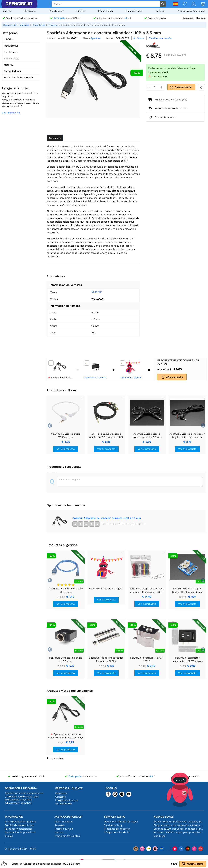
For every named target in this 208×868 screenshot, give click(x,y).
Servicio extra (114, 817)
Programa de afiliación (117, 829)
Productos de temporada (191, 11)
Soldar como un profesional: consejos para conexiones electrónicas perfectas (178, 822)
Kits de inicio (105, 11)
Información (14, 817)
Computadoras (134, 11)
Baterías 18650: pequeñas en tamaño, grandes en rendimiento (178, 829)
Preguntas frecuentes (67, 836)
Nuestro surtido (64, 829)
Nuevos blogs (163, 817)
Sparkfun (97, 292)
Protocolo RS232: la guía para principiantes (178, 832)
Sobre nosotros (64, 822)
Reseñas (59, 825)
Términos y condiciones (19, 829)
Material (160, 11)
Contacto (201, 18)
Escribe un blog (113, 825)
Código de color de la (117, 832)
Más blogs (159, 836)
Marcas (7, 11)
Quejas (9, 836)
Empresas (188, 18)
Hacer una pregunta (70, 479)
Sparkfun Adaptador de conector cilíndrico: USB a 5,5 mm (107, 518)
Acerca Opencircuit (68, 817)
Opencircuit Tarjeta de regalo (132, 377)
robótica (81, 11)
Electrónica (30, 11)
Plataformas (56, 11)
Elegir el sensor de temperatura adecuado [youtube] (178, 825)
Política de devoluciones (19, 825)
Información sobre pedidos (21, 822)
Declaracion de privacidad (20, 832)
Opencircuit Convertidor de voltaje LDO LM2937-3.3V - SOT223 (97, 377)
